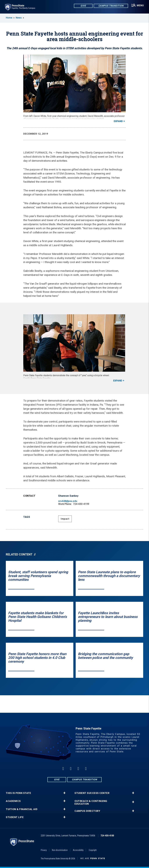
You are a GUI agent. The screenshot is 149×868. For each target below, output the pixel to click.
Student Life (15, 817)
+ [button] (64, 793)
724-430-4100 (107, 836)
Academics (13, 801)
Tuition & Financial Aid (22, 809)
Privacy (44, 850)
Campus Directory (87, 811)
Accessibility (78, 850)
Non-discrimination (60, 850)
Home (9, 18)
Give (83, 6)
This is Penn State (18, 793)
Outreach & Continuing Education (91, 802)
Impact (65, 519)
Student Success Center (92, 793)
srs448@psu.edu (68, 501)
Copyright (93, 850)
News (19, 18)
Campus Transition (111, 6)
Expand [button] (118, 121)
